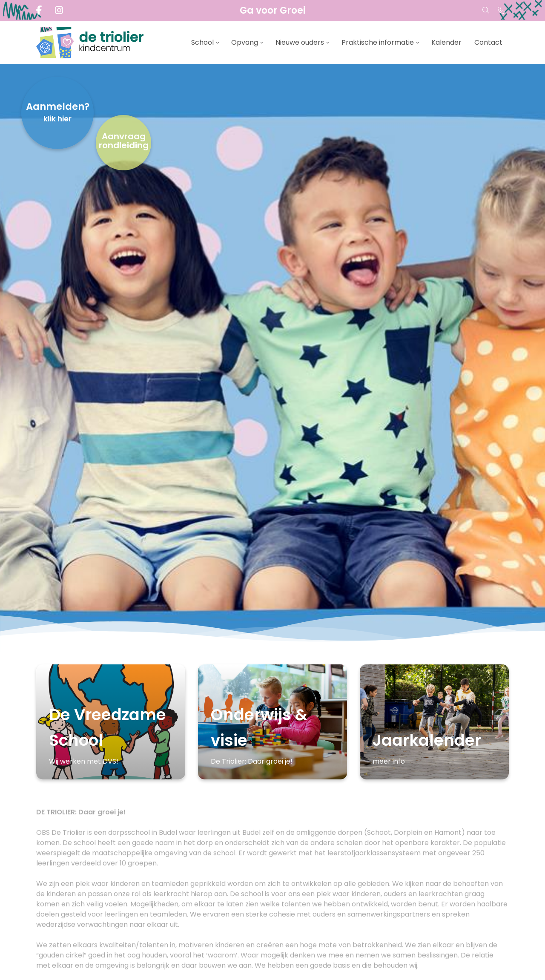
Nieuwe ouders (300, 42)
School (202, 42)
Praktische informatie (378, 42)
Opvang (245, 42)
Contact (488, 42)
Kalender (446, 42)
